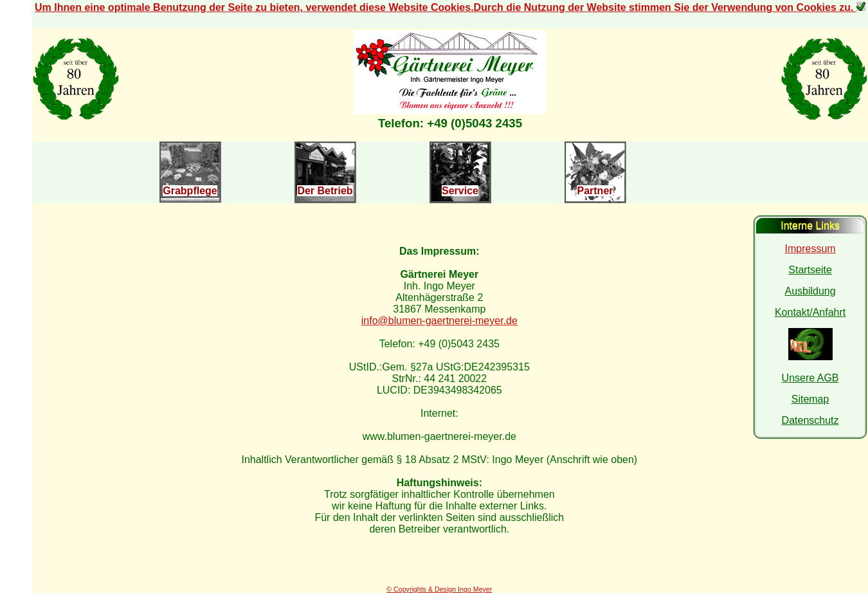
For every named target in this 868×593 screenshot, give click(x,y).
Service (460, 191)
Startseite (810, 270)
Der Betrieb (325, 191)
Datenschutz (810, 420)
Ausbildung (810, 291)
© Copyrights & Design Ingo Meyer (439, 589)
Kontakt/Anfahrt (810, 312)
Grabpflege (190, 191)
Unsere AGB (810, 378)
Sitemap (810, 399)
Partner (595, 191)
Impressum (810, 249)
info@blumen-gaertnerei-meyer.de (439, 321)
